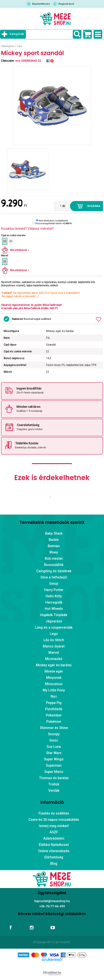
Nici (54, 696)
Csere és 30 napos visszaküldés (54, 820)
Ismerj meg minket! (54, 826)
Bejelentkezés (41, 4)
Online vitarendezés (54, 851)
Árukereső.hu (52, 965)
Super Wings (54, 759)
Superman (54, 765)
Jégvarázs (54, 621)
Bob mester (54, 558)
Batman (54, 546)
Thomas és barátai (54, 778)
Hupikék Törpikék (54, 615)
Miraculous (54, 684)
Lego (54, 634)
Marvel (54, 653)
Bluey (54, 552)
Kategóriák (17, 34)
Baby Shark (54, 533)
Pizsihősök (54, 709)
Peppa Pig (54, 703)
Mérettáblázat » (20, 250)
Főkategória (8, 46)
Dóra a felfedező (54, 577)
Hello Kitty (54, 596)
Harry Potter (54, 590)
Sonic (54, 740)
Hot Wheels (54, 609)
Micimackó (54, 659)
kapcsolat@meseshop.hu (52, 901)
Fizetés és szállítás (54, 813)
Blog (54, 863)
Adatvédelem (54, 838)
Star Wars (54, 753)
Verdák (54, 790)
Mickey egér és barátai (54, 665)
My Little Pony (54, 690)
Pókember (54, 715)
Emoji (54, 584)
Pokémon (54, 722)
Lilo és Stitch (54, 640)
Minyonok (54, 678)
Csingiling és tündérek (54, 571)
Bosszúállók (54, 565)
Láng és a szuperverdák (54, 627)
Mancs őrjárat (54, 646)
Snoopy (54, 734)
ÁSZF (54, 832)
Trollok (54, 784)
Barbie (54, 540)
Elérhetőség (54, 857)
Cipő (20, 46)
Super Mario (54, 772)
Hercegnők (54, 602)
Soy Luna (54, 747)
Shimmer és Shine (54, 728)
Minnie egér (54, 671)
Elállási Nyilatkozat (54, 845)
